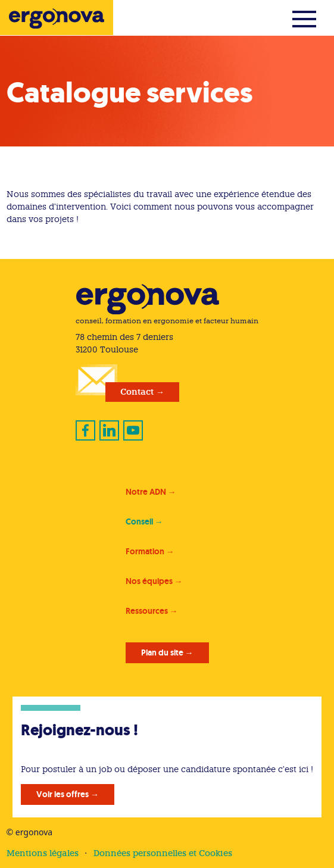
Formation (145, 551)
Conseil (139, 522)
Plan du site (162, 652)
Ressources (147, 611)
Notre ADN (146, 492)
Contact (137, 392)
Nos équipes (149, 581)
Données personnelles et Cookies (163, 853)
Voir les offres (63, 794)
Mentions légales (43, 853)
